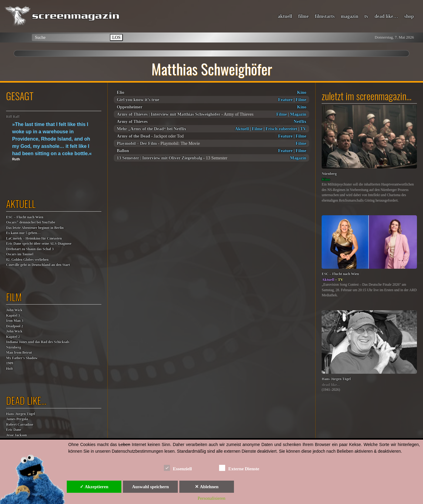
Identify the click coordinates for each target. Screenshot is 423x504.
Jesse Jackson (16, 435)
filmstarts (325, 16)
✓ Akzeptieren (94, 487)
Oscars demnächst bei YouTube (31, 222)
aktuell (285, 16)
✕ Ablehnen (207, 487)
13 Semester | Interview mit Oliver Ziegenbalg (160, 158)
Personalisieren (212, 498)
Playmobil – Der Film (137, 143)
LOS (116, 37)
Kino (302, 92)
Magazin (298, 114)
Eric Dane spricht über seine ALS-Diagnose (39, 244)
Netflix (300, 121)
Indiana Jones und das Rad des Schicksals (38, 342)
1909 (10, 363)
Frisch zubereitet (281, 129)
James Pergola (17, 419)
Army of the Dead (134, 136)
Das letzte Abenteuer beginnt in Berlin (35, 228)
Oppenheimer (130, 107)
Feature (285, 100)
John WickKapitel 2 (14, 334)
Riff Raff (13, 117)
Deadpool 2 (15, 326)
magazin (350, 16)
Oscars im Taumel (20, 254)
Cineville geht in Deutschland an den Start (38, 265)
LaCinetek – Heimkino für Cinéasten (34, 238)
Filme (301, 100)
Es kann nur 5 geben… (23, 233)
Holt (9, 369)
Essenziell (178, 468)
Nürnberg (14, 347)
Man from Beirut (19, 353)
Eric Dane (14, 430)
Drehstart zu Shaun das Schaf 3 (30, 249)
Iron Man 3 (15, 321)
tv (366, 16)
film (14, 297)
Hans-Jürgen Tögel (20, 414)
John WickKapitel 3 (14, 313)
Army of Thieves (132, 121)
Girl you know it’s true (138, 100)
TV (303, 129)
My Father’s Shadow (22, 358)
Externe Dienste (239, 468)
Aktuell (242, 129)
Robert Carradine (20, 425)
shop (409, 16)
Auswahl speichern (150, 487)
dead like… (386, 16)
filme (304, 16)
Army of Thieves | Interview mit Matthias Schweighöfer (169, 114)
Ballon (123, 151)
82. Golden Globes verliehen (27, 260)
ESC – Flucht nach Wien (25, 217)
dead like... (331, 385)
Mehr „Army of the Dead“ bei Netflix (152, 129)
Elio (121, 92)
